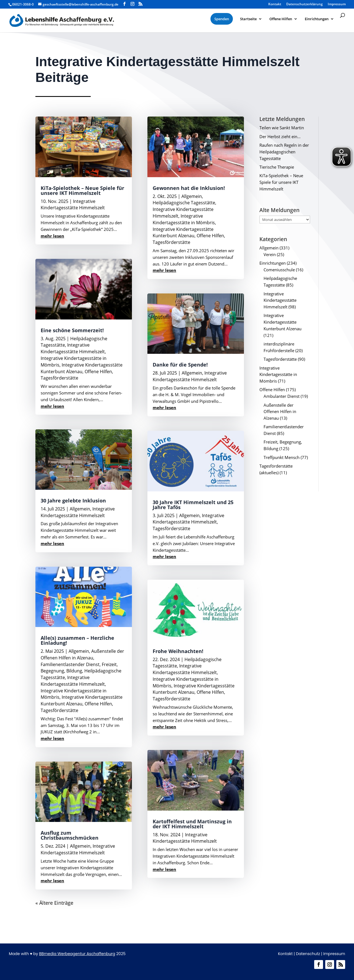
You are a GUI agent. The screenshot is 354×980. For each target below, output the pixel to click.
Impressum (334, 954)
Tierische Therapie (277, 167)
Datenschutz (308, 954)
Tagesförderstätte (59, 378)
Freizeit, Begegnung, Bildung (79, 668)
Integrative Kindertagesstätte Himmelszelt (73, 205)
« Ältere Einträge (54, 903)
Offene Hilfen (98, 372)
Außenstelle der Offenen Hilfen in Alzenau (82, 654)
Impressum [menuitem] (337, 4)
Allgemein (80, 509)
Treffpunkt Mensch (282, 457)
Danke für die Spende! (180, 365)
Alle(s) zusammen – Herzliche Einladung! (77, 640)
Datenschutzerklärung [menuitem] (304, 4)
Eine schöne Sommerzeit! (72, 330)
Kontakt (285, 954)
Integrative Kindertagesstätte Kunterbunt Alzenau (82, 368)
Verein (270, 254)
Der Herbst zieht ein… (280, 136)
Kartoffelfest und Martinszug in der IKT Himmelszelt (192, 824)
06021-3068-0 (23, 4)
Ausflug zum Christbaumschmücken (70, 835)
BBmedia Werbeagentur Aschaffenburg (77, 954)
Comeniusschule (279, 270)
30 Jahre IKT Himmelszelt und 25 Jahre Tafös (193, 505)
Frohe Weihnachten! (178, 651)
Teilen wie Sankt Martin (282, 128)
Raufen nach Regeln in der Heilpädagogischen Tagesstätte (284, 152)
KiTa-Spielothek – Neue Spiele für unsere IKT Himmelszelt (82, 190)
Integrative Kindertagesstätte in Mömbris (184, 219)
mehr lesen (52, 236)
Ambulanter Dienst (282, 396)
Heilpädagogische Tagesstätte (184, 203)
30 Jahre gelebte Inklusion (73, 501)
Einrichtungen (273, 263)
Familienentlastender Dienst (70, 664)
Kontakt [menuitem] (275, 4)
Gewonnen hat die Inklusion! (189, 188)
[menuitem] (222, 19)
